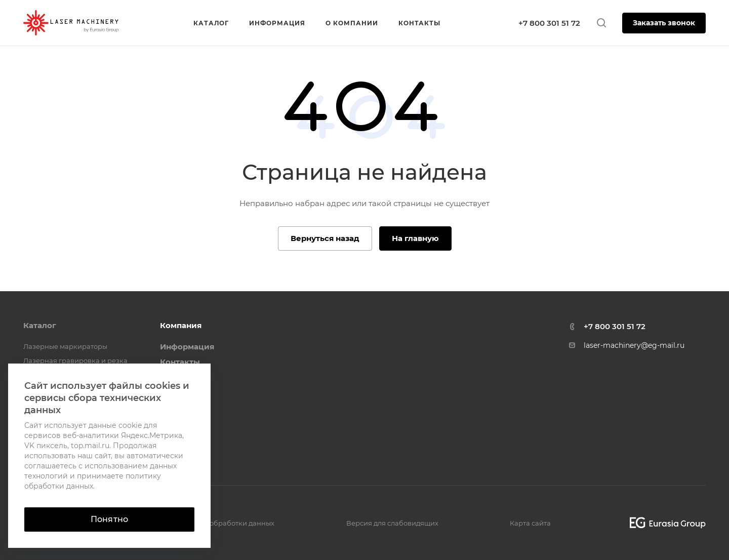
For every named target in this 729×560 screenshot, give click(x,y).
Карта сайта (530, 523)
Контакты (180, 362)
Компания (181, 325)
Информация (187, 347)
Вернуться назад (325, 238)
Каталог (40, 325)
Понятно (109, 519)
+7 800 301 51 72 (549, 23)
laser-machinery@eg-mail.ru (634, 345)
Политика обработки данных (224, 523)
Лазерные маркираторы (65, 346)
